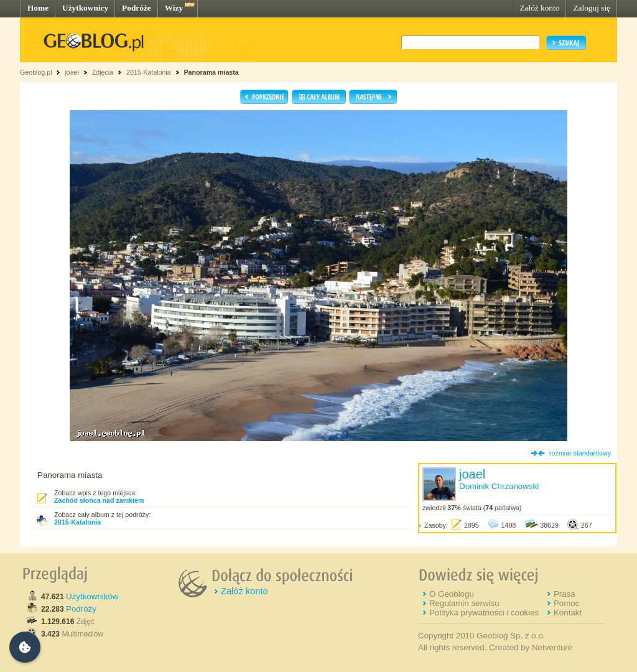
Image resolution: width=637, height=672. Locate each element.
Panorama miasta (212, 72)
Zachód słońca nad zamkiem (99, 500)
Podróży (81, 609)
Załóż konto (539, 8)
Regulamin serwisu (464, 603)
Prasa (565, 594)
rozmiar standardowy (580, 453)
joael (72, 72)
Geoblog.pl (36, 72)
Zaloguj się (592, 8)
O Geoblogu (452, 594)
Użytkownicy (85, 8)
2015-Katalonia (149, 72)
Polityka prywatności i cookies (484, 613)
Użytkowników (92, 596)
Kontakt (568, 613)
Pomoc (566, 603)
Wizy (174, 8)
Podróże (137, 8)
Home (38, 8)
